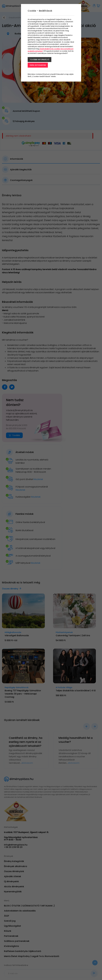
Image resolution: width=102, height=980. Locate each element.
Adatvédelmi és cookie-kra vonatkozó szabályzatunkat (51, 50)
